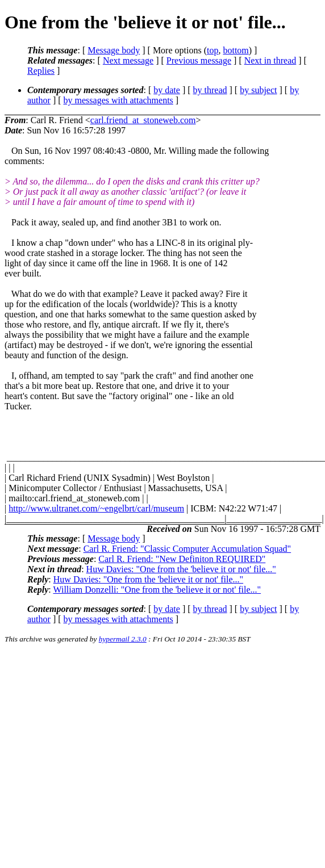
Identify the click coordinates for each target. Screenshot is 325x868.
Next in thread (270, 60)
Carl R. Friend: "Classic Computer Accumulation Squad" (187, 549)
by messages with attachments (118, 100)
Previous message (199, 60)
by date (167, 90)
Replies (41, 71)
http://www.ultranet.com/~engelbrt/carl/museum (96, 508)
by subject (258, 90)
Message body (114, 50)
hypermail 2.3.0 (123, 639)
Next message (128, 60)
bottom (236, 50)
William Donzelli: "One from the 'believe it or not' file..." (157, 590)
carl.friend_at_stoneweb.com (143, 120)
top (213, 50)
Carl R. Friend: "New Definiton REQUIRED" (182, 559)
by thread (210, 90)
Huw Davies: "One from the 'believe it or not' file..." (181, 569)
